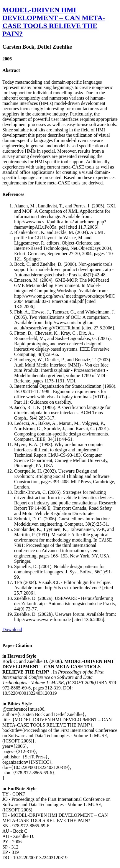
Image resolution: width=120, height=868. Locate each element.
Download (12, 629)
